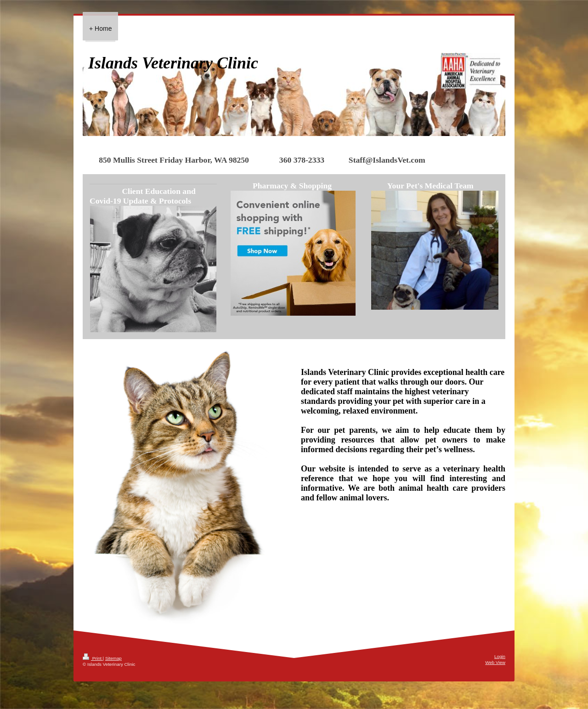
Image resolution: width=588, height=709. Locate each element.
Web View (495, 662)
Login (500, 656)
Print (93, 658)
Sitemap (113, 658)
